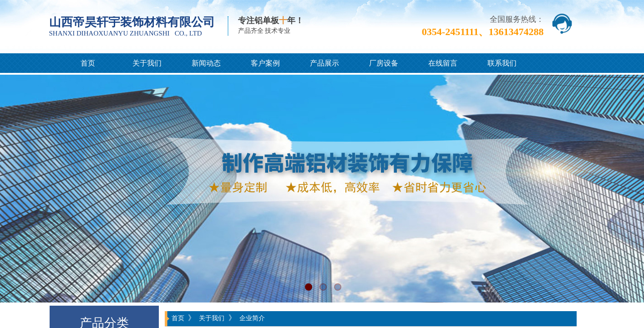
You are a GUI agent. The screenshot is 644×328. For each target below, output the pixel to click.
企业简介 (252, 318)
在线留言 (443, 63)
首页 (88, 63)
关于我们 (147, 63)
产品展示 (325, 63)
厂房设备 (384, 63)
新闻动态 (206, 63)
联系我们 (502, 63)
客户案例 (265, 63)
